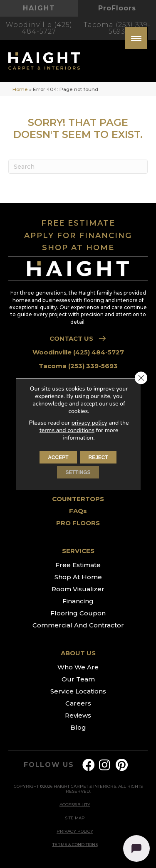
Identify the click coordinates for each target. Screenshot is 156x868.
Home (20, 89)
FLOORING (78, 384)
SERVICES (78, 551)
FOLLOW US (49, 765)
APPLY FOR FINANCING (78, 236)
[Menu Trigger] (136, 38)
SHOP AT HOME (78, 248)
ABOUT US (78, 653)
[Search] (78, 167)
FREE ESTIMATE (78, 223)
